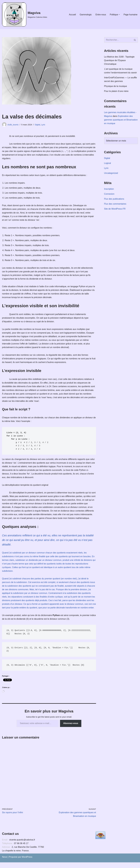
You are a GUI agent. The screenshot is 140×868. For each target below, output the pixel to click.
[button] (119, 15)
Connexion (109, 194)
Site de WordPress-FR (115, 209)
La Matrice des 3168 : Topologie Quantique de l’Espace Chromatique (119, 60)
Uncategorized (111, 173)
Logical (108, 164)
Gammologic (86, 15)
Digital (37, 125)
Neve (5, 863)
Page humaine (130, 15)
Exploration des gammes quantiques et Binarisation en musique (121, 120)
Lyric (43, 125)
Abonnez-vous (71, 729)
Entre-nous (101, 15)
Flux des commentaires (115, 204)
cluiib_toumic (13, 125)
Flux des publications (114, 199)
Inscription (109, 189)
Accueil (72, 15)
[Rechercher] (118, 40)
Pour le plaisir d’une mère (116, 91)
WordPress (27, 863)
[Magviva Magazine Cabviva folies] (25, 15)
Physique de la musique (116, 86)
